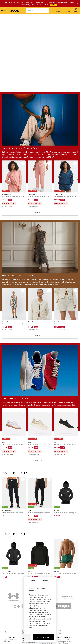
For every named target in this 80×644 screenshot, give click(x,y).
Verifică (75, 10)
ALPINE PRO (59, 434)
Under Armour (6, 118)
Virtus (30, 495)
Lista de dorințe (59, 10)
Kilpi (29, 434)
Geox (3, 366)
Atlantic (56, 495)
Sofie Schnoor (6, 245)
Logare (67, 10)
